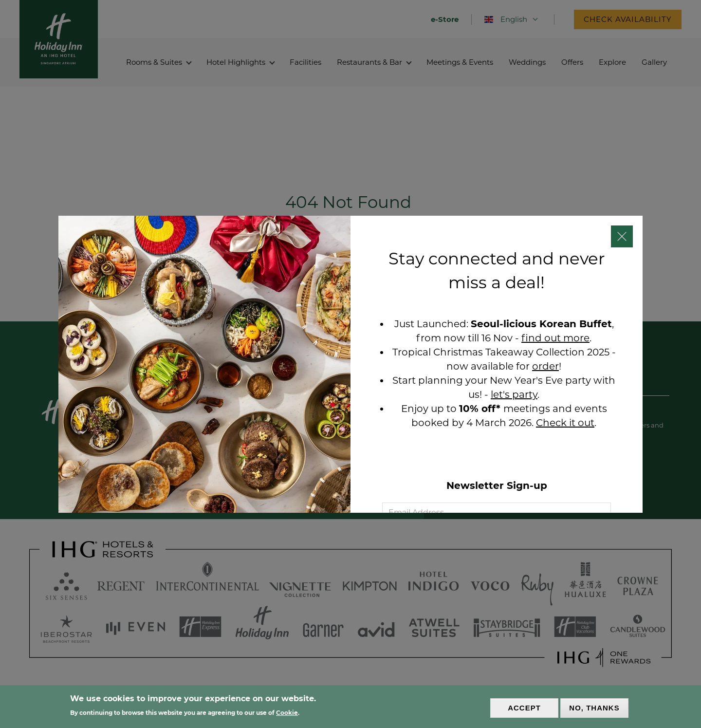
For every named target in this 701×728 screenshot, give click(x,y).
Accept (524, 708)
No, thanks (594, 708)
